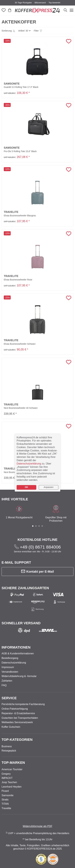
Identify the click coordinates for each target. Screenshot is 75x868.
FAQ (4, 685)
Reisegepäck (9, 751)
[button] (8, 31)
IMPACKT (7, 778)
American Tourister (12, 769)
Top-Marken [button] (13, 763)
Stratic (5, 800)
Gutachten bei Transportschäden (20, 718)
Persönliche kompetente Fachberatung (23, 704)
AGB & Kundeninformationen (18, 653)
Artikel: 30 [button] (23, 31)
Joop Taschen (9, 782)
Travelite (6, 808)
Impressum (8, 667)
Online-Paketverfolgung (15, 709)
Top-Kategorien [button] (17, 740)
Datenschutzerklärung (14, 663)
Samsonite (8, 795)
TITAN (5, 804)
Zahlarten (7, 681)
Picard (5, 791)
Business (7, 746)
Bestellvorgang (10, 658)
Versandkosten (10, 672)
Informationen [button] (16, 647)
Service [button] (9, 698)
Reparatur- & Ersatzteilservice (18, 713)
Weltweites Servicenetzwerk (17, 722)
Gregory (6, 774)
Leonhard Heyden (12, 787)
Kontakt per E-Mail (38, 571)
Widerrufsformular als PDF (37, 826)
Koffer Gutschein (11, 727)
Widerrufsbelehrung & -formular (19, 676)
